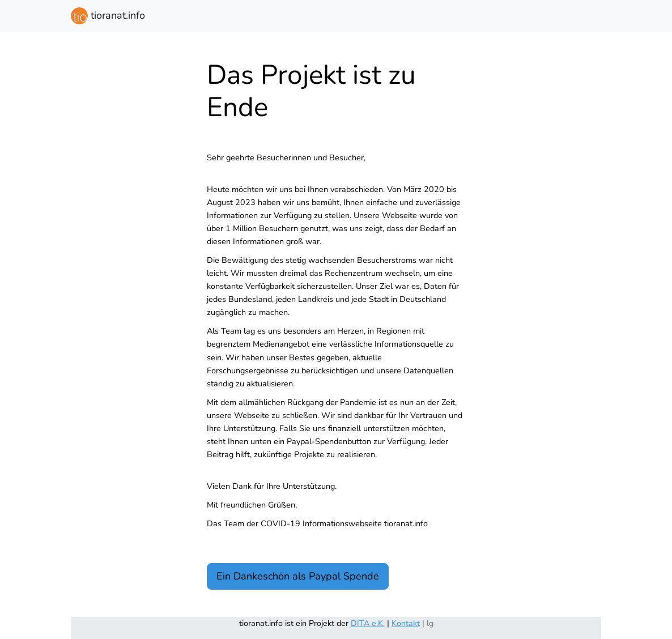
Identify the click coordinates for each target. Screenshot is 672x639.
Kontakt (406, 623)
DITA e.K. (368, 623)
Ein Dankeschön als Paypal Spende (298, 576)
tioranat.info (108, 16)
